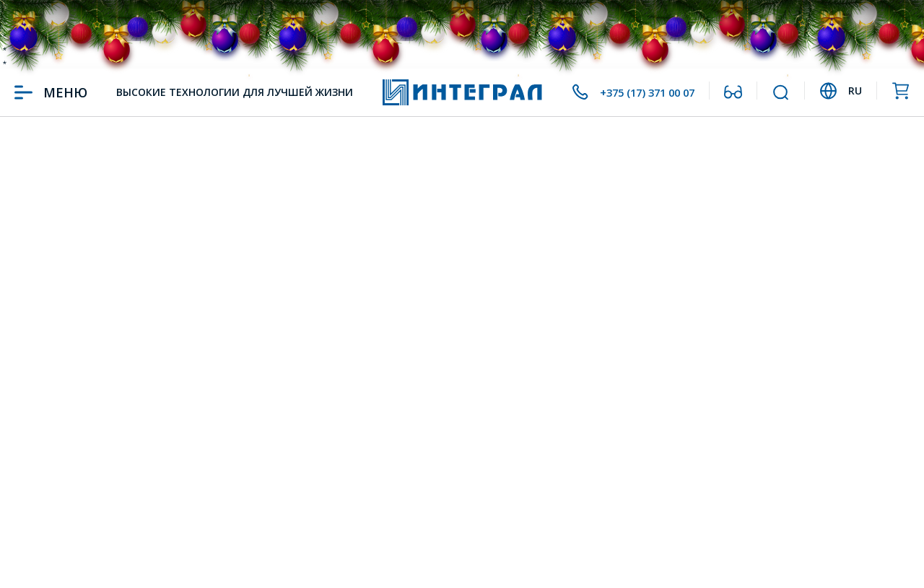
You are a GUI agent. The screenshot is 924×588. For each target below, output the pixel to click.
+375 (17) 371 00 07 (636, 92)
